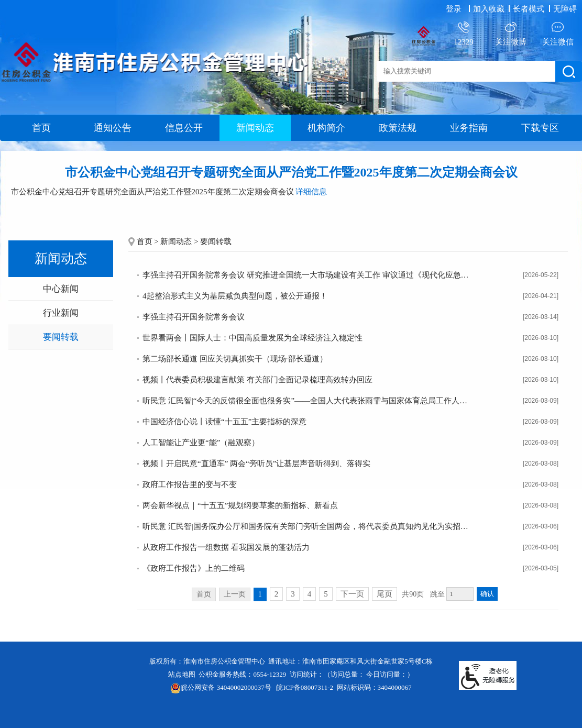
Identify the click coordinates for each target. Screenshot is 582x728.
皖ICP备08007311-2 (305, 687)
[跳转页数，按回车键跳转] (460, 594)
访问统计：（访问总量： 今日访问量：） (352, 674)
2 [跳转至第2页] (277, 594)
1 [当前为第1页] (260, 594)
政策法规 (398, 128)
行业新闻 (61, 313)
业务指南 (469, 128)
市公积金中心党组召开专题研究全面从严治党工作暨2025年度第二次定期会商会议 (291, 172)
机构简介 (326, 128)
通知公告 (113, 128)
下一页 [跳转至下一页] (352, 594)
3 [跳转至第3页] (293, 594)
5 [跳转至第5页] (326, 594)
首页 (41, 128)
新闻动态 (255, 128)
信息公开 (184, 128)
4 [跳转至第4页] (310, 594)
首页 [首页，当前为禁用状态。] (204, 594)
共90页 (413, 594)
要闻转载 (61, 337)
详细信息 (311, 192)
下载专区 (540, 128)
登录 (454, 9)
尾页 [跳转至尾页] (385, 594)
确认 (487, 594)
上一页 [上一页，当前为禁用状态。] (235, 594)
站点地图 (182, 674)
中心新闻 (61, 289)
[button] (530, 9)
